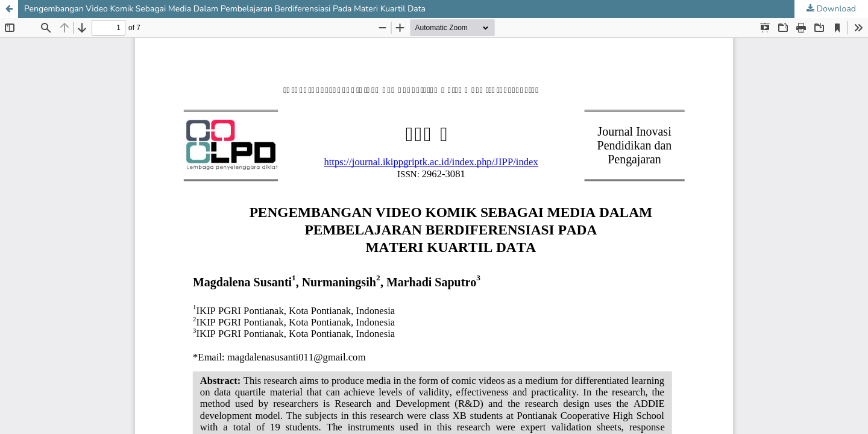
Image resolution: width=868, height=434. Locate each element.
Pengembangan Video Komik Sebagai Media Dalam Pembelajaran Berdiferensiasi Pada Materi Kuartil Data (225, 9)
